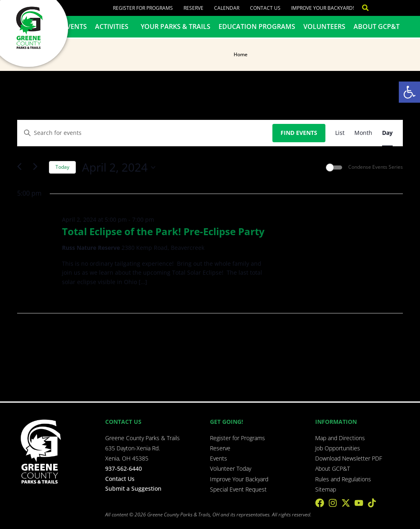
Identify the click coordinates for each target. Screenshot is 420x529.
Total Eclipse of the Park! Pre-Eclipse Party (163, 231)
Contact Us (265, 8)
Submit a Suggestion (133, 488)
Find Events (299, 133)
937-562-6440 (124, 468)
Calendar (227, 8)
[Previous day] (22, 167)
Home (241, 54)
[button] (409, 92)
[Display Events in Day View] (387, 133)
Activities (114, 26)
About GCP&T (376, 26)
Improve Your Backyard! (322, 8)
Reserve (193, 8)
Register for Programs (143, 8)
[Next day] (38, 167)
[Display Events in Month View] (363, 133)
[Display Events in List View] (340, 133)
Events (75, 26)
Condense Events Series (376, 167)
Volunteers (324, 26)
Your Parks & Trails (176, 26)
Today (62, 167)
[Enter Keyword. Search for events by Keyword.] (145, 133)
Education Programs (257, 26)
